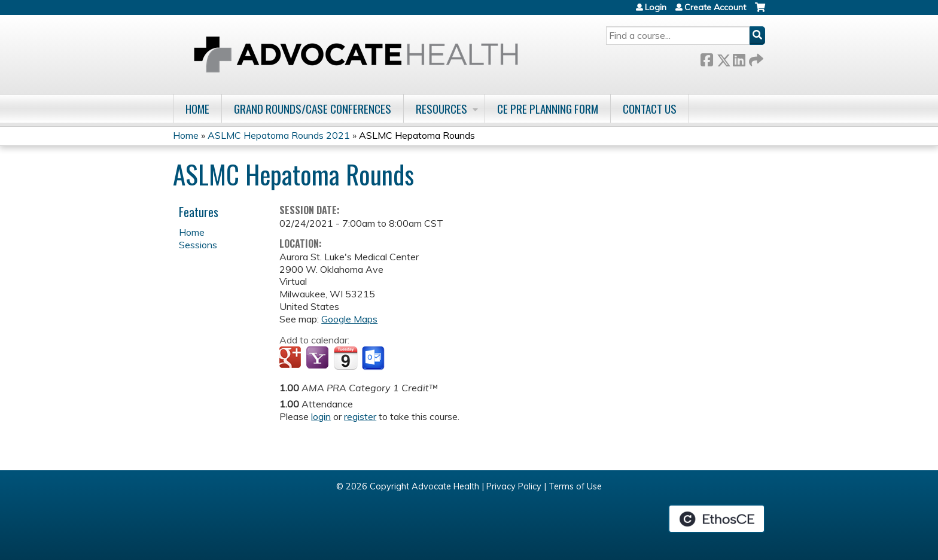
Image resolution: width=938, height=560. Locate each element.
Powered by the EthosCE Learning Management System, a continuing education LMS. (717, 519)
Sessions (198, 245)
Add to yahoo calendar (319, 358)
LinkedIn (739, 58)
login (321, 416)
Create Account (715, 7)
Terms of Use (575, 486)
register (360, 416)
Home (197, 109)
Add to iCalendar (345, 358)
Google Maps (349, 319)
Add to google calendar (292, 358)
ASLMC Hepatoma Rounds (417, 135)
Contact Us (650, 109)
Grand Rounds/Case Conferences (313, 109)
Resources (441, 109)
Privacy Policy (514, 486)
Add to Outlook (374, 358)
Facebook (706, 58)
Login (656, 7)
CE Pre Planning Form (548, 109)
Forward (755, 58)
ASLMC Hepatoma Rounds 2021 (279, 135)
